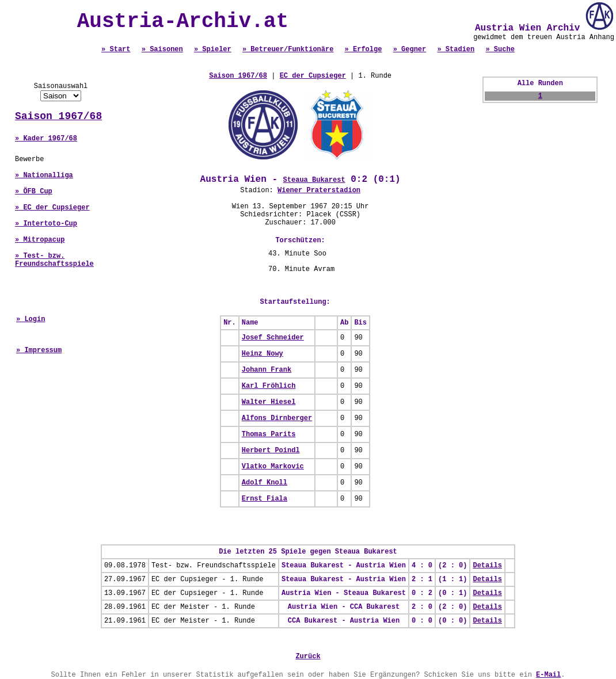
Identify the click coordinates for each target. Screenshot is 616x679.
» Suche (500, 49)
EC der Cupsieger (313, 76)
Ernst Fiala (265, 499)
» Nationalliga (44, 176)
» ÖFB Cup (34, 192)
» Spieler (213, 49)
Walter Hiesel (269, 402)
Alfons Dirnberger (277, 418)
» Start (116, 49)
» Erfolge (364, 49)
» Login (31, 319)
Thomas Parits (269, 434)
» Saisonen (162, 49)
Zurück (308, 657)
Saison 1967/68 (58, 116)
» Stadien (456, 49)
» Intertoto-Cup (46, 224)
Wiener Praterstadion (319, 190)
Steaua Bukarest (314, 180)
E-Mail (548, 675)
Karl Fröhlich (269, 386)
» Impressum (39, 350)
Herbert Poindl (271, 451)
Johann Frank (267, 370)
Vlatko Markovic (273, 467)
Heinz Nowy (263, 354)
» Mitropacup (40, 240)
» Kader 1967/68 (46, 139)
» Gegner (410, 49)
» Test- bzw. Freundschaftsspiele (54, 260)
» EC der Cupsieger (52, 208)
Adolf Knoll (265, 483)
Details (487, 566)
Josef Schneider (273, 338)
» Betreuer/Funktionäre (288, 49)
